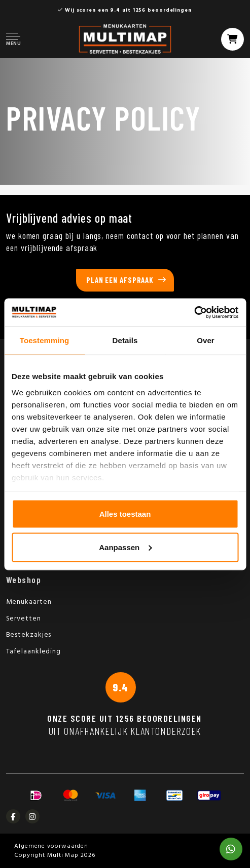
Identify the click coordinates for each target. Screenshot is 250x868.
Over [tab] (206, 340)
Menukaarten (29, 602)
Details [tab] (125, 340)
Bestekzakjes (29, 635)
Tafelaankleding (34, 652)
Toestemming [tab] (45, 340)
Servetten (24, 619)
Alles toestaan (125, 514)
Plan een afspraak (120, 280)
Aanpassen (125, 547)
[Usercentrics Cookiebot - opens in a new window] (194, 312)
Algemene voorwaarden (51, 846)
